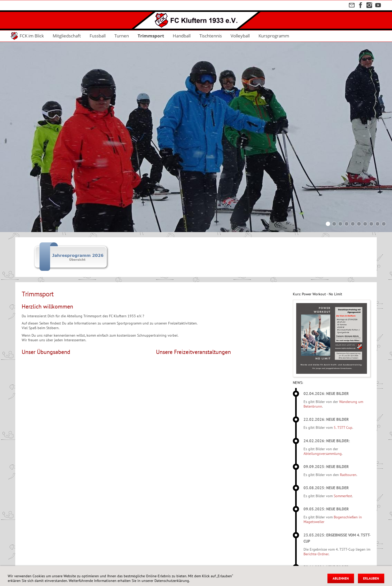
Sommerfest (351, 496)
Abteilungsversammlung (330, 454)
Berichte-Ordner (324, 554)
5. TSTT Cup (351, 427)
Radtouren (356, 475)
